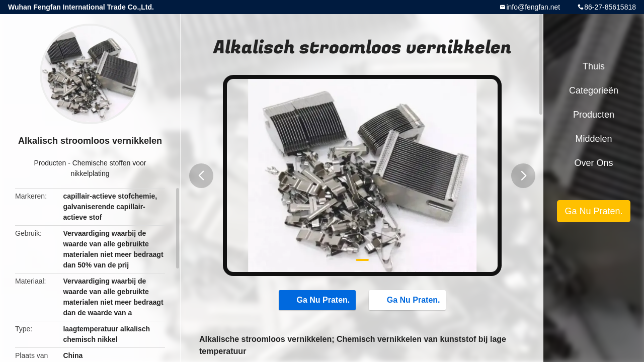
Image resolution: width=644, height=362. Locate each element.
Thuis (594, 66)
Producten (50, 163)
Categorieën (594, 90)
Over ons (593, 163)
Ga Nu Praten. (318, 300)
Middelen (593, 139)
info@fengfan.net (533, 7)
